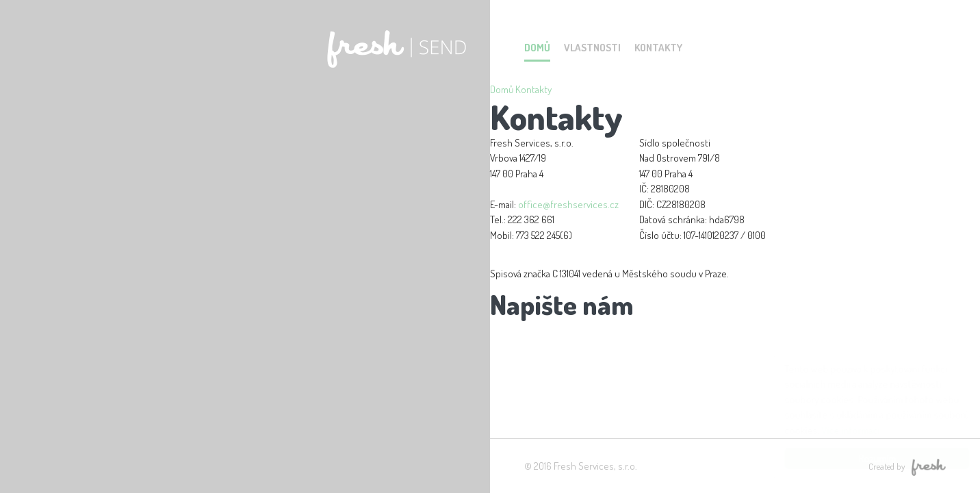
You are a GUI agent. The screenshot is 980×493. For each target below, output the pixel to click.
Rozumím (864, 458)
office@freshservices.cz (568, 204)
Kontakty (658, 48)
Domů (537, 48)
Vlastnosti (592, 48)
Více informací (837, 430)
